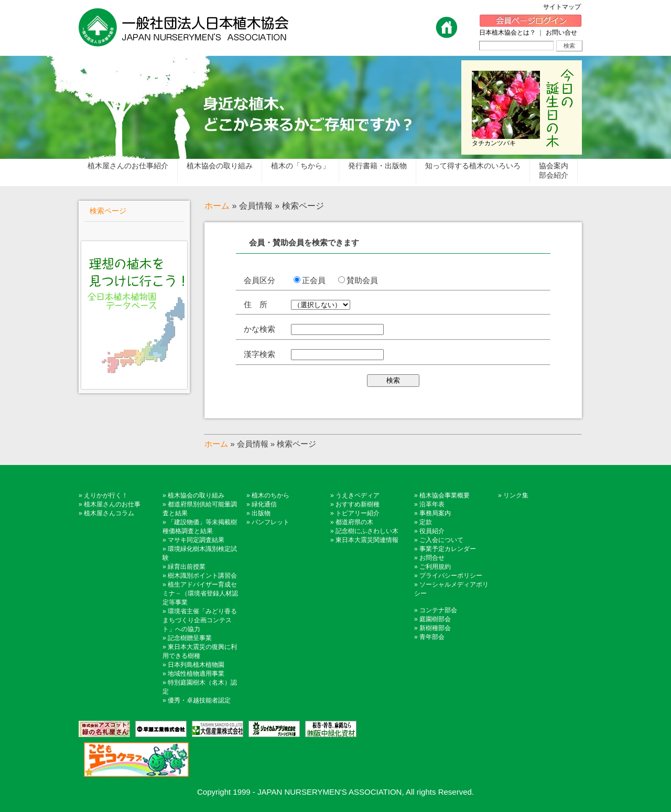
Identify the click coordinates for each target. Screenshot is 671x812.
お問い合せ (561, 33)
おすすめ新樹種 (358, 504)
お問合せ (432, 558)
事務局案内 (435, 513)
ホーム (217, 206)
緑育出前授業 (187, 567)
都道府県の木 (354, 522)
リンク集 (516, 495)
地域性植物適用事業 (196, 674)
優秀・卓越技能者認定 (199, 700)
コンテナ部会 (438, 610)
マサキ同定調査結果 (196, 540)
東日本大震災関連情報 (367, 540)
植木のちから (270, 495)
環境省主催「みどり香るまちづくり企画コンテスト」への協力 (200, 620)
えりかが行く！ (106, 495)
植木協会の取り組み (196, 495)
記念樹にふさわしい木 (367, 531)
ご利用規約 (435, 567)
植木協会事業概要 (445, 495)
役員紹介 (432, 531)
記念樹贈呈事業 (190, 638)
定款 (426, 522)
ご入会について (441, 540)
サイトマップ (565, 7)
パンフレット (270, 522)
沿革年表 (432, 504)
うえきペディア (358, 495)
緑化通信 (264, 504)
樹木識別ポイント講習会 (202, 576)
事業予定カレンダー (448, 549)
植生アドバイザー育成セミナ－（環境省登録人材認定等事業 (200, 593)
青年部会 (432, 637)
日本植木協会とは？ (507, 33)
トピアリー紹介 (358, 513)
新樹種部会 (435, 628)
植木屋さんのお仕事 (112, 504)
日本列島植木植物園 (196, 665)
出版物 (261, 513)
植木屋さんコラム (109, 513)
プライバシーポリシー (451, 576)
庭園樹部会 (435, 619)
